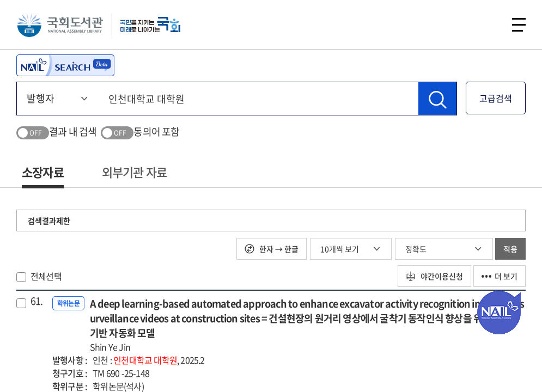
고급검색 (496, 98)
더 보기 (500, 276)
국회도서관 (60, 24)
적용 (510, 249)
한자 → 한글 (272, 249)
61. (37, 301)
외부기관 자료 (134, 172)
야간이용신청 (434, 276)
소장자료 (43, 172)
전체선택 (46, 276)
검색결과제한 (49, 220)
